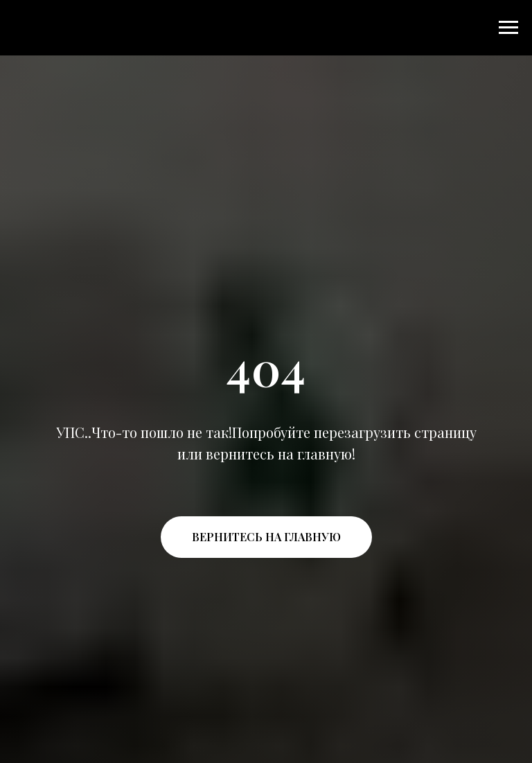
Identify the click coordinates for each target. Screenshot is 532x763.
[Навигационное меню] (508, 28)
